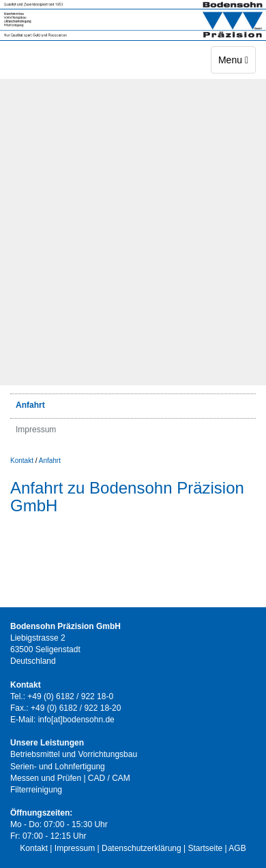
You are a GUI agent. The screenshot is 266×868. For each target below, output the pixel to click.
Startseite (206, 848)
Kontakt (22, 461)
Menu (237, 59)
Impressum (36, 430)
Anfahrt (30, 405)
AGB (237, 848)
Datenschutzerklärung (142, 848)
